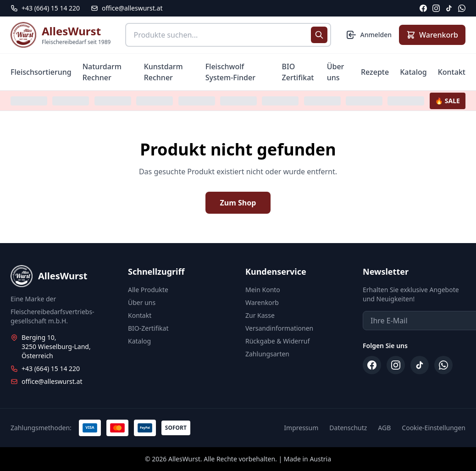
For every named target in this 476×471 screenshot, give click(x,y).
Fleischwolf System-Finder (230, 72)
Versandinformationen (279, 328)
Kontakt (452, 72)
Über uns (336, 72)
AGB (384, 428)
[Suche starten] (319, 35)
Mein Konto (263, 290)
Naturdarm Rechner (102, 72)
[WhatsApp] (462, 8)
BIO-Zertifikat (148, 328)
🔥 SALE (448, 101)
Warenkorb (262, 302)
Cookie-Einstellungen (434, 428)
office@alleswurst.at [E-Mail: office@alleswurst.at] (127, 8)
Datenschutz (348, 428)
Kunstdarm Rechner (163, 72)
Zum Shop (238, 203)
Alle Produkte (148, 290)
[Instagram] (436, 8)
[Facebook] (423, 8)
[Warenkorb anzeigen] (432, 35)
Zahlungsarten (267, 354)
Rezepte (375, 72)
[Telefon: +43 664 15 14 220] (45, 8)
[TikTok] (449, 8)
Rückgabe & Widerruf (277, 341)
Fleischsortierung (41, 72)
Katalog (413, 72)
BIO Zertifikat (298, 72)
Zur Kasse (260, 315)
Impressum (301, 428)
